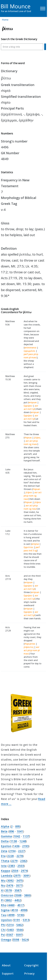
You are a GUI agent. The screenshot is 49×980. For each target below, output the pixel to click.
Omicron (7, 895)
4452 (18, 900)
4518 (15, 910)
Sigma (5, 910)
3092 (10, 881)
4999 (11, 915)
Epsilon (6, 846)
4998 (24, 910)
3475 (20, 881)
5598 (16, 940)
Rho (4, 905)
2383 (12, 866)
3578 (9, 890)
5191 (17, 920)
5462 (20, 925)
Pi (2, 900)
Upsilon (6, 920)
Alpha (5, 826)
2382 (23, 861)
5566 (20, 930)
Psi (3, 935)
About (6, 965)
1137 (26, 836)
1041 (20, 831)
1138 (14, 841)
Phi (3, 925)
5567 (10, 935)
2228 (11, 856)
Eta (3, 856)
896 (12, 831)
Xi (2, 890)
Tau (4, 915)
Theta (5, 861)
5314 (10, 925)
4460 (11, 905)
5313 (26, 920)
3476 (10, 885)
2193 (25, 846)
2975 (17, 876)
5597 (19, 935)
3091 (26, 876)
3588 (18, 895)
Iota (4, 866)
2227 (21, 851)
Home (5, 20)
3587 (18, 890)
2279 (14, 861)
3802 (9, 900)
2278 (20, 856)
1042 (17, 836)
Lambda (7, 876)
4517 (20, 905)
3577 (19, 885)
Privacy (29, 974)
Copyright (31, 965)
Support (8, 974)
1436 (16, 846)
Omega (6, 940)
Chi (3, 930)
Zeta (4, 851)
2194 (12, 851)
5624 (25, 940)
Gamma (6, 836)
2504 (15, 871)
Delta (5, 841)
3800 (27, 895)
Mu (3, 881)
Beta (4, 831)
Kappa (6, 871)
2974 (24, 871)
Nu (3, 885)
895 (18, 826)
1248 (23, 841)
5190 (20, 915)
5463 (11, 930)
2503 (21, 866)
